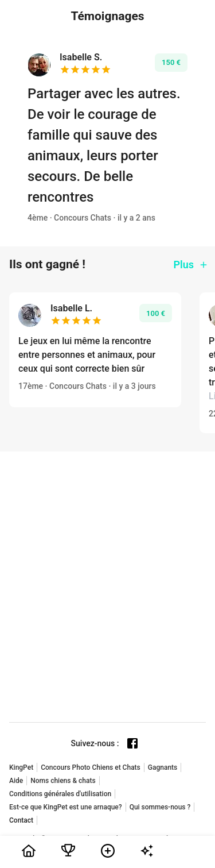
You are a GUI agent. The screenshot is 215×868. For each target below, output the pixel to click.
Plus (191, 265)
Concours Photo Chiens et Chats (91, 767)
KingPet (21, 767)
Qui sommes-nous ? (160, 807)
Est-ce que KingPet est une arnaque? (66, 807)
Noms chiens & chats (63, 781)
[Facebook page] (132, 743)
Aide (16, 781)
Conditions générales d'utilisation (60, 794)
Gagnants (163, 767)
